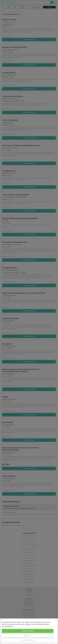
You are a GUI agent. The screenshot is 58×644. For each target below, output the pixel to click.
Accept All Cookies (28, 631)
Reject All (28, 635)
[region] (29, 631)
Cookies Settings (28, 640)
